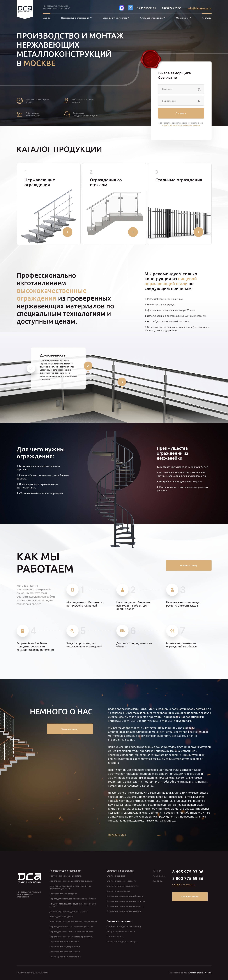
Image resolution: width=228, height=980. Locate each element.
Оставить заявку (189, 565)
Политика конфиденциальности (32, 973)
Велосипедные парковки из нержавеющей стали (73, 921)
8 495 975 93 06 (146, 8)
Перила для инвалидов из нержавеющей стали (73, 899)
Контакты (207, 18)
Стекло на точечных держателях (122, 886)
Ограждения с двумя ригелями (65, 946)
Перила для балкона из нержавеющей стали (71, 926)
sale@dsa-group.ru (199, 8)
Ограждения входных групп (63, 894)
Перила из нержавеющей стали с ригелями (71, 937)
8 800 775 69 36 (172, 8)
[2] (88, 366)
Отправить (181, 113)
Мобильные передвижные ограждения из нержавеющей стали (70, 887)
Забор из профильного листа (121, 931)
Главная (47, 18)
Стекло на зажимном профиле (121, 881)
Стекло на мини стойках (118, 891)
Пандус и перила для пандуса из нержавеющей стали (73, 905)
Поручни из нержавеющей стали (65, 876)
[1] (31, 368)
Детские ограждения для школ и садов (68, 911)
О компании (159, 876)
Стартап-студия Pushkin (200, 973)
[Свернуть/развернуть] (67, 232)
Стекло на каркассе (116, 876)
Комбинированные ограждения (65, 957)
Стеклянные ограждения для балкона (125, 896)
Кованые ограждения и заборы (122, 941)
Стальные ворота (115, 936)
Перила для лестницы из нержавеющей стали (72, 931)
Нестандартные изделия (61, 916)
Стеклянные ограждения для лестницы (126, 901)
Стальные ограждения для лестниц (124, 926)
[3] (122, 382)
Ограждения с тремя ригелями (65, 951)
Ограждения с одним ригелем (64, 941)
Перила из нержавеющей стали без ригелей (71, 881)
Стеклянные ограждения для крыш (124, 911)
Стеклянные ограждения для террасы (125, 906)
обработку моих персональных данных (181, 125)
